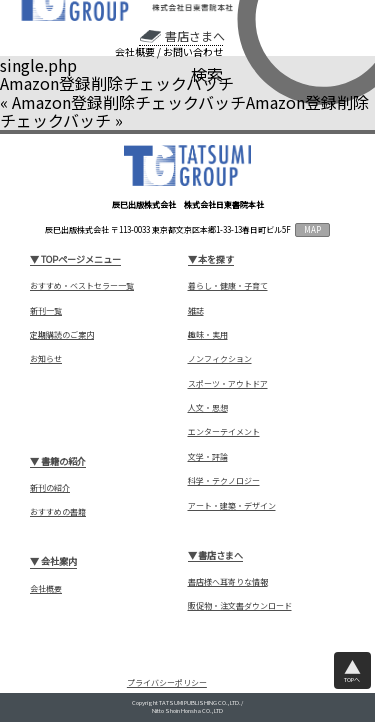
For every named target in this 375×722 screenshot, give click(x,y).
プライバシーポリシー (167, 682)
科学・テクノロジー (224, 481)
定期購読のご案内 (62, 335)
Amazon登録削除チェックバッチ (129, 102)
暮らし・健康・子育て (228, 286)
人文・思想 (208, 408)
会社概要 (135, 52)
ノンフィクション (220, 359)
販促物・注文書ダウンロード (240, 606)
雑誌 (196, 311)
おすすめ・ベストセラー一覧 (82, 286)
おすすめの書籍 (58, 512)
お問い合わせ (193, 52)
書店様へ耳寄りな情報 (228, 582)
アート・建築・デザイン (232, 506)
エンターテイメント (224, 432)
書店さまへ (195, 36)
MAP (312, 229)
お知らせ (46, 359)
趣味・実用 (208, 335)
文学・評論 (208, 457)
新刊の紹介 (50, 488)
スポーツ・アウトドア (228, 384)
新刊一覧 (46, 311)
